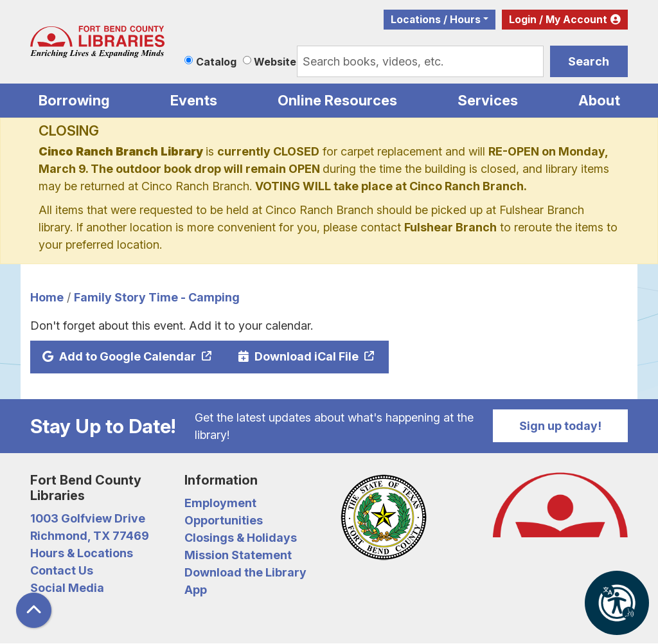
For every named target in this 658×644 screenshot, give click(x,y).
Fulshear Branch (450, 227)
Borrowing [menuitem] (74, 100)
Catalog (216, 62)
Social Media (67, 588)
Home (47, 297)
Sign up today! (560, 426)
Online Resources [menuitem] (337, 100)
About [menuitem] (599, 100)
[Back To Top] (34, 610)
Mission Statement (238, 555)
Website (275, 62)
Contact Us (62, 570)
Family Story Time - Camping (157, 297)
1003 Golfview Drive (88, 518)
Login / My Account (558, 20)
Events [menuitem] (194, 100)
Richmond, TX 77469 (90, 536)
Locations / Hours (436, 20)
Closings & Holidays (241, 538)
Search (589, 61)
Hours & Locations (82, 553)
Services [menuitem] (488, 100)
